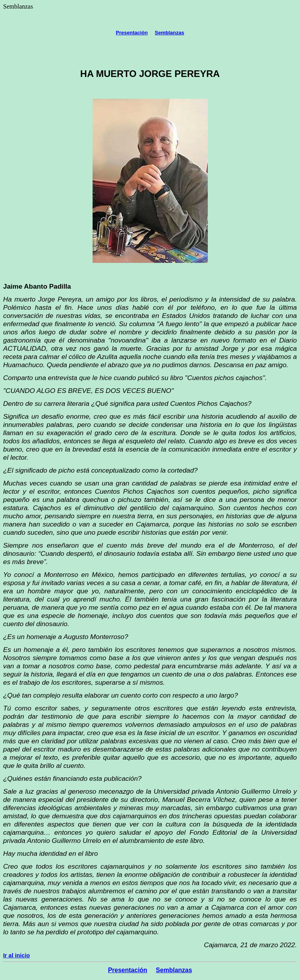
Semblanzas (169, 33)
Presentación (132, 33)
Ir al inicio (16, 955)
